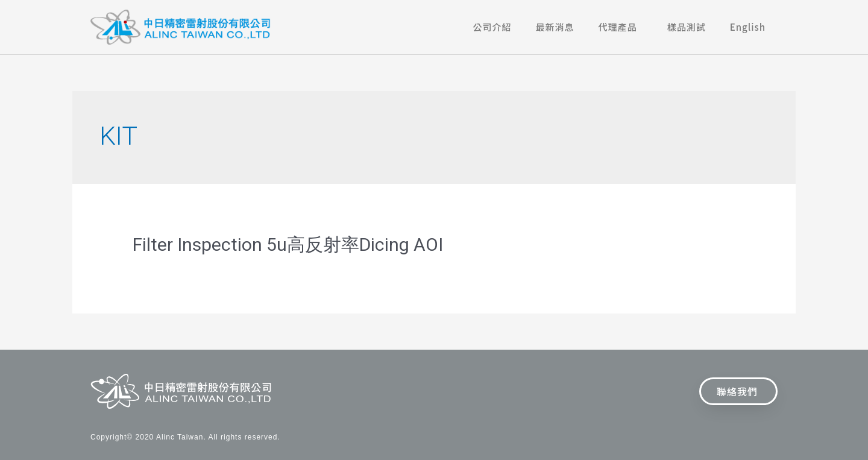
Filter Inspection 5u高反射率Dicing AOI (288, 244)
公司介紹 (492, 27)
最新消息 (555, 27)
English (748, 27)
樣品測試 (687, 27)
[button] (738, 391)
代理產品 (621, 27)
